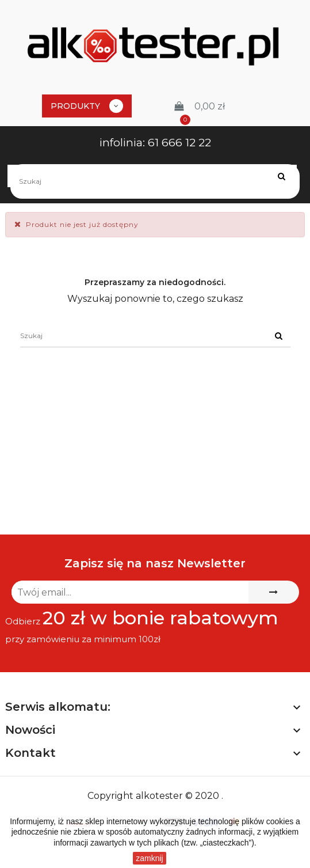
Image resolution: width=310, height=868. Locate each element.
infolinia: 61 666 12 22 (155, 143)
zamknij (149, 858)
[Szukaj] (155, 181)
